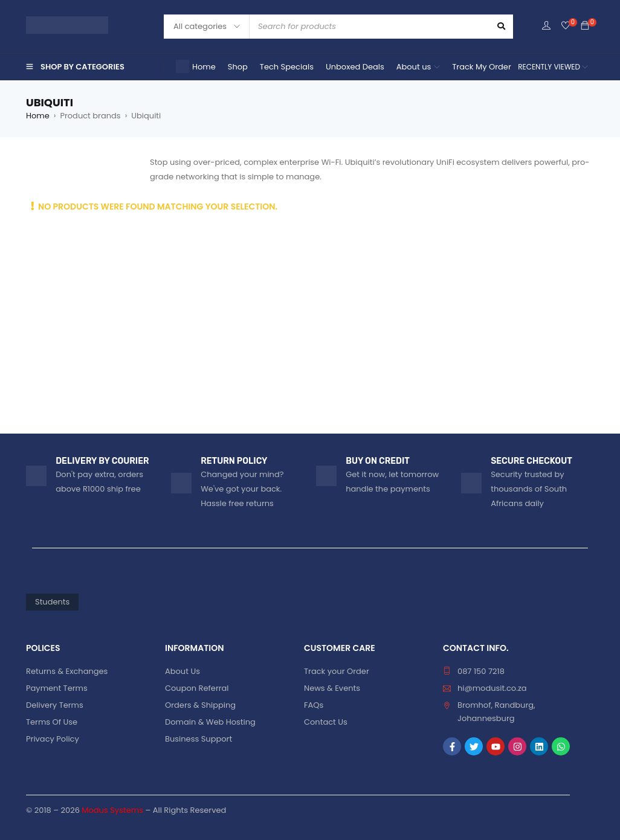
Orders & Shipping (200, 705)
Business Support (199, 739)
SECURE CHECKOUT (531, 461)
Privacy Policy (53, 739)
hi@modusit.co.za (492, 688)
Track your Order (337, 671)
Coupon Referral (197, 688)
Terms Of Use (52, 722)
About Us (182, 671)
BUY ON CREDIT (378, 461)
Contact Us (326, 722)
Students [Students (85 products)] (52, 602)
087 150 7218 (481, 671)
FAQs (314, 705)
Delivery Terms (55, 705)
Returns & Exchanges (67, 671)
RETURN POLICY (234, 461)
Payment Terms (57, 688)
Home (38, 116)
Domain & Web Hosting (210, 722)
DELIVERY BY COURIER (102, 461)
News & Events (332, 688)
